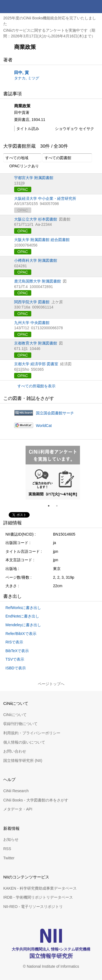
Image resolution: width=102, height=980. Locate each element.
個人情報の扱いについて (24, 742)
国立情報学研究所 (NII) (23, 761)
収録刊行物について (20, 724)
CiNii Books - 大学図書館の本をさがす (36, 800)
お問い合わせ (15, 751)
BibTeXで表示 (17, 651)
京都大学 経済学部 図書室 (36, 364)
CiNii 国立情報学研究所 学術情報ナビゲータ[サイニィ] (24, 7)
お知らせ (11, 839)
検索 (82, 7)
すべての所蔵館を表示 (36, 386)
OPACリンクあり (21, 166)
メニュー (95, 7)
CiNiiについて (15, 715)
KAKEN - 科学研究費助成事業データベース (40, 888)
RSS (7, 849)
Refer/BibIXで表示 (21, 634)
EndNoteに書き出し (22, 616)
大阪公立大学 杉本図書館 (36, 219)
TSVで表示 (15, 659)
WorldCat (44, 426)
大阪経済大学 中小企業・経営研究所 (45, 198)
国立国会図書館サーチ (55, 413)
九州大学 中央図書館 (32, 323)
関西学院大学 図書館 (32, 302)
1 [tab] (51, 506)
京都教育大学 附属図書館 (36, 343)
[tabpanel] (53, 473)
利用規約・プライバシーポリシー (32, 733)
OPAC (23, 189)
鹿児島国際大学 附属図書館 (38, 281)
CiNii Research (16, 791)
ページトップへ (51, 684)
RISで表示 (14, 642)
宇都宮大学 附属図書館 (34, 178)
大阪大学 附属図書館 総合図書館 (42, 240)
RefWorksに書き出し (23, 608)
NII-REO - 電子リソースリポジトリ (33, 907)
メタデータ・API (18, 809)
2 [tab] (59, 506)
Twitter (9, 858)
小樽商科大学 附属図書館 (36, 260)
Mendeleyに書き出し (23, 625)
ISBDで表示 (16, 668)
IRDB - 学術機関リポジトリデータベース (38, 897)
